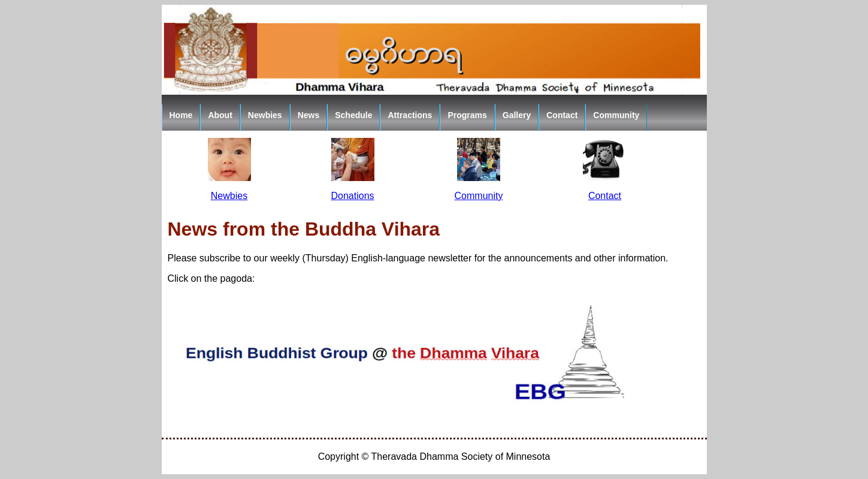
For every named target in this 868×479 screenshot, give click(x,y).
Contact (562, 115)
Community (616, 115)
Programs (467, 115)
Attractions (410, 115)
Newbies (265, 115)
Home (181, 115)
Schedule (353, 115)
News (309, 115)
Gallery (517, 115)
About (220, 115)
